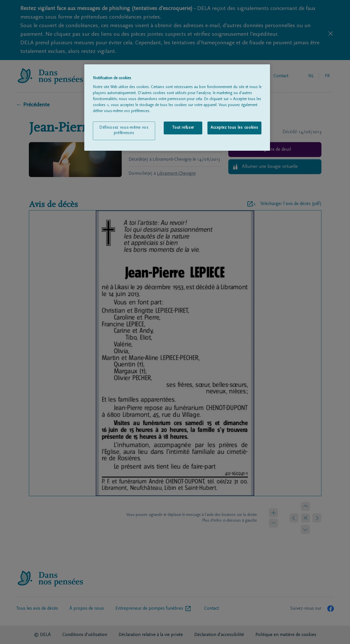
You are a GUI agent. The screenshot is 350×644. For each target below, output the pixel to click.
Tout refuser (183, 128)
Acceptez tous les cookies (234, 128)
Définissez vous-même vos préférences (124, 131)
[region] (177, 108)
